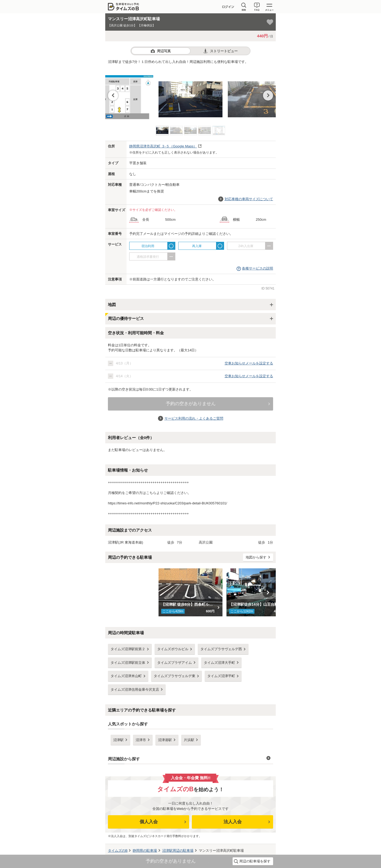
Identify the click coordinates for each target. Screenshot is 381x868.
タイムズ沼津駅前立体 (128, 663)
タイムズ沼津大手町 (219, 663)
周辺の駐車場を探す (255, 861)
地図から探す (256, 557)
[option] (190, 94)
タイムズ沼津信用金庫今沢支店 (135, 690)
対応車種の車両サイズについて (249, 199)
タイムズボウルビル (173, 649)
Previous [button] (113, 95)
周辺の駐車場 (178, 851)
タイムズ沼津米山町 (126, 676)
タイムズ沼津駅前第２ (128, 649)
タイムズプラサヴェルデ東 (175, 676)
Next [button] (268, 95)
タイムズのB (118, 851)
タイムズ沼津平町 (221, 676)
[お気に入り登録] (270, 22)
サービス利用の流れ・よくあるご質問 (194, 418)
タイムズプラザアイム (175, 663)
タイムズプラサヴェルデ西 (221, 649)
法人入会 (233, 822)
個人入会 (149, 822)
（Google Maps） (163, 146)
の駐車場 (145, 851)
